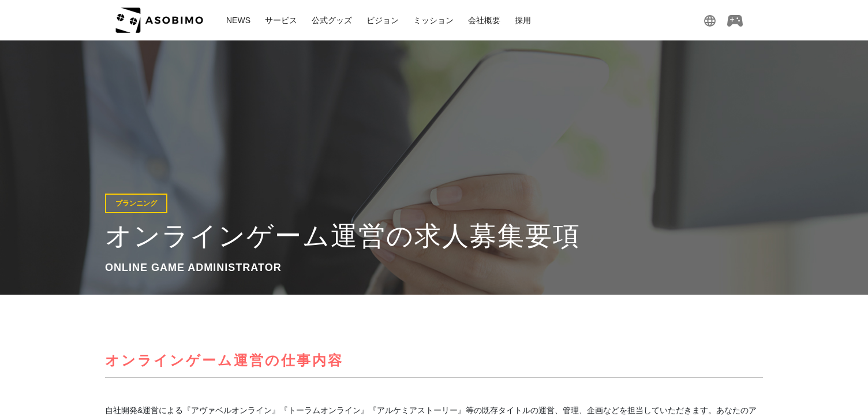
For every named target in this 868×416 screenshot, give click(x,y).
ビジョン (383, 20)
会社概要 (484, 20)
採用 (523, 20)
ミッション (433, 20)
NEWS (238, 20)
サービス (281, 20)
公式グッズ (332, 20)
